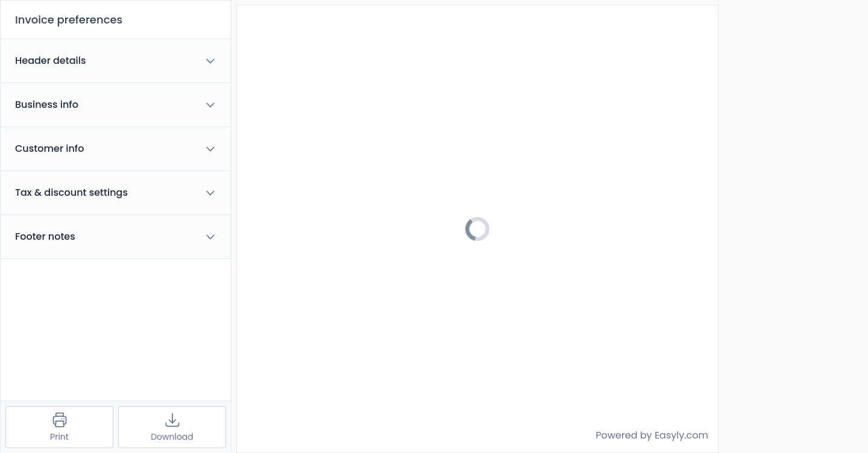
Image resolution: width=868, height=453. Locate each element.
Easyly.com (681, 435)
